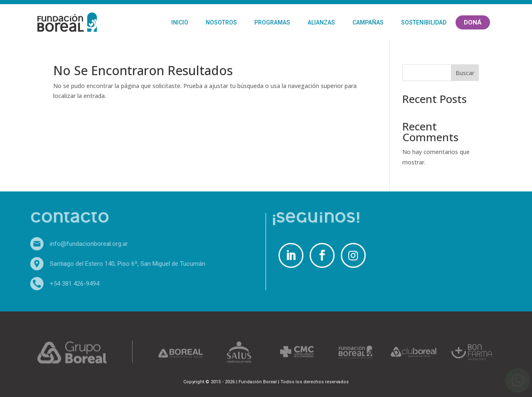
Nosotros (221, 22)
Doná (473, 22)
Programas (272, 22)
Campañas (368, 22)
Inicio (180, 22)
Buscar (465, 73)
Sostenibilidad (424, 22)
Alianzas (321, 22)
